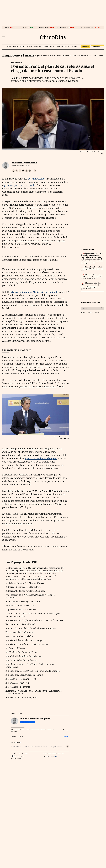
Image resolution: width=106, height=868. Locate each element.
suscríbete (86, 47)
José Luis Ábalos (16, 747)
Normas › (66, 737)
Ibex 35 (7, 27)
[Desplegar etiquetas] (68, 746)
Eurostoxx (90, 313)
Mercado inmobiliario (79, 56)
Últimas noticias (58, 47)
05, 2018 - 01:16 (23, 166)
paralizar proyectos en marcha (20, 185)
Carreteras (26, 747)
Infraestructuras (17, 63)
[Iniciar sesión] (97, 47)
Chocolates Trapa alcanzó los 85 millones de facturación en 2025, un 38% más (92, 277)
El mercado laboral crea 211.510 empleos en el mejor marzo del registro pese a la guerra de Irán (92, 286)
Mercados (23, 47)
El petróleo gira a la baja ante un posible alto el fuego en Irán (92, 269)
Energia (59, 56)
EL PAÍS (73, 46)
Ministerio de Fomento (41, 747)
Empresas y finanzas (12, 47)
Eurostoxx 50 (64, 27)
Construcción (67, 56)
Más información (17, 758)
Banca (40, 56)
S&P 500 (25, 27)
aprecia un (41, 458)
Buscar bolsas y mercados (91, 303)
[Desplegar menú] (4, 37)
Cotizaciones (38, 47)
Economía (30, 47)
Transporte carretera (56, 747)
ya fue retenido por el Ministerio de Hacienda (34, 292)
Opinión (66, 47)
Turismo (90, 56)
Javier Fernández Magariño (25, 163)
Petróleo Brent (44, 27)
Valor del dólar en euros (87, 27)
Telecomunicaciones (49, 56)
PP (32, 747)
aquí (56, 756)
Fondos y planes (47, 47)
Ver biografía (27, 722)
